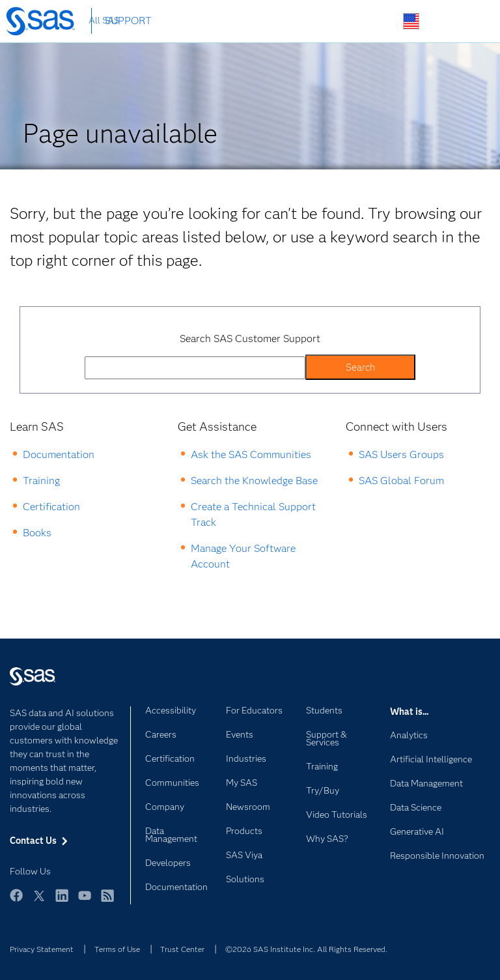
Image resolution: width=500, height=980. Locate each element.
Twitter (39, 901)
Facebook (16, 901)
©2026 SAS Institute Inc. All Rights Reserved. (306, 949)
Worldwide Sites (411, 21)
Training (41, 481)
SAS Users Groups (401, 454)
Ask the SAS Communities (251, 454)
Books (37, 533)
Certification (51, 507)
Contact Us (442, 22)
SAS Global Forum (401, 481)
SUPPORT (128, 21)
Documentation (59, 454)
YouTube (85, 901)
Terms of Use (117, 949)
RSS (107, 901)
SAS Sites (472, 22)
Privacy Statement (42, 949)
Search (381, 22)
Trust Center (182, 949)
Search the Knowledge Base (254, 481)
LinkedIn (62, 901)
